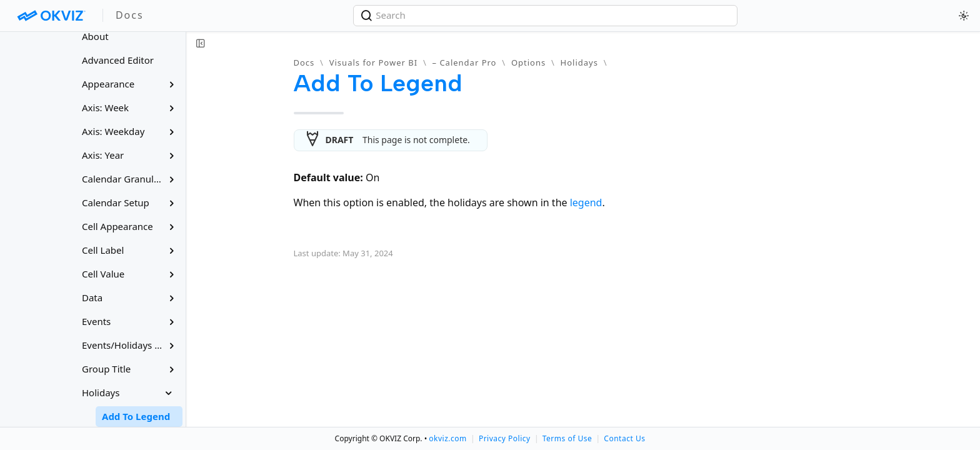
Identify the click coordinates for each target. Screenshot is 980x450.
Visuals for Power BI (373, 62)
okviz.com (447, 438)
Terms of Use (567, 438)
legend (586, 202)
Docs (304, 62)
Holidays (579, 62)
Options (528, 62)
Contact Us (624, 438)
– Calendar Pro (465, 62)
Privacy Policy (505, 438)
